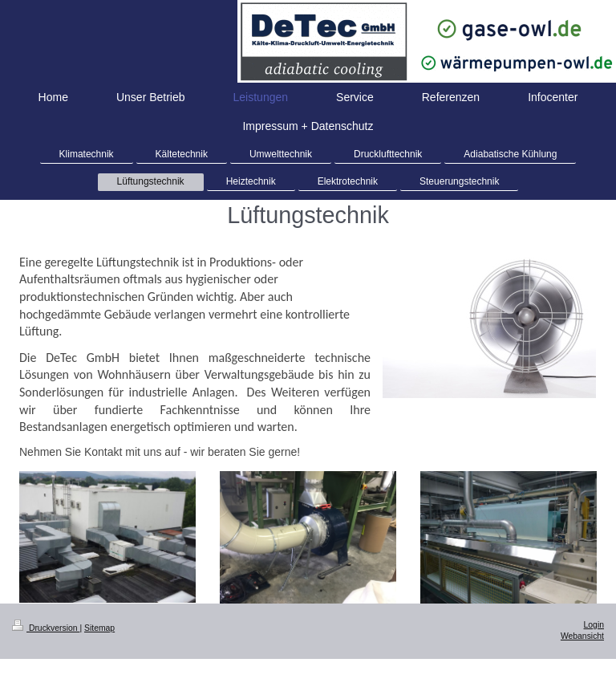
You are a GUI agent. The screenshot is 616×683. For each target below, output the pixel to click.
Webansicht (582, 636)
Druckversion (46, 628)
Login (594, 625)
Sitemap (99, 628)
